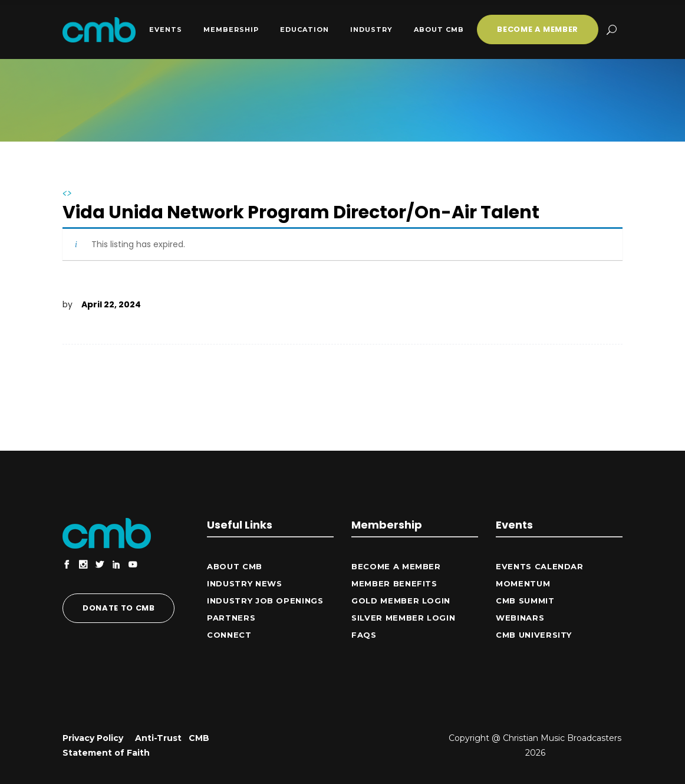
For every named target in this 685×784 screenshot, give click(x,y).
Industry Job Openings (265, 601)
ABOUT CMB (235, 566)
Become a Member (396, 566)
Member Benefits (394, 583)
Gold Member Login (401, 601)
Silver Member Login (403, 618)
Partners (231, 618)
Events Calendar (540, 566)
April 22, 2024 (111, 304)
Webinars (520, 618)
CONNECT (229, 635)
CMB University (534, 635)
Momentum (523, 583)
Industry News (244, 583)
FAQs (364, 635)
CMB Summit (525, 601)
